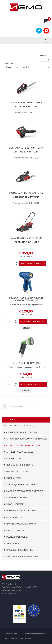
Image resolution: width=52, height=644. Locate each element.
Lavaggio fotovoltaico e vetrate (23, 491)
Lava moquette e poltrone (20, 485)
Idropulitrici (12, 478)
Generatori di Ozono (17, 471)
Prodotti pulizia (14, 530)
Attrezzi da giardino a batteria (22, 445)
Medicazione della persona (20, 511)
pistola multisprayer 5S (26, 363)
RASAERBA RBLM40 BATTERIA (26, 238)
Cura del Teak (13, 458)
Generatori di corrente (19, 465)
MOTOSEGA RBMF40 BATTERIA (26, 193)
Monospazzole (13, 517)
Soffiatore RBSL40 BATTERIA (26, 148)
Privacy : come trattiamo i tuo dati (17, 639)
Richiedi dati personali (13, 634)
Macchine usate (14, 504)
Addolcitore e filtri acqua (20, 426)
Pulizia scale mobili (16, 537)
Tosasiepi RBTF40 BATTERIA (26, 103)
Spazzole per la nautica (18, 550)
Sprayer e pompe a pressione (21, 556)
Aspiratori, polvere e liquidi (21, 432)
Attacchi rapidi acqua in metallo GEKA (26, 439)
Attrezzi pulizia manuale (19, 452)
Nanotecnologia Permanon (20, 524)
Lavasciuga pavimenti (17, 498)
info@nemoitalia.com (12, 590)
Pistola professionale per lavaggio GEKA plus (26, 299)
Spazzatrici (11, 543)
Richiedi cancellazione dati (36, 634)
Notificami (26, 328)
